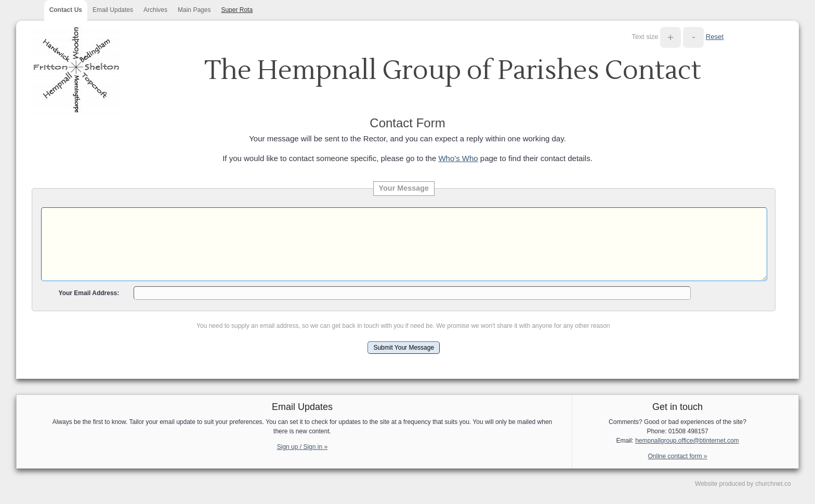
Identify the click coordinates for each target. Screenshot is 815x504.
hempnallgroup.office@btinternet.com (687, 441)
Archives (155, 10)
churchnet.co (773, 484)
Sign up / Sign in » (302, 447)
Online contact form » (677, 456)
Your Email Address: (89, 293)
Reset (715, 37)
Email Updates (113, 10)
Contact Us (66, 10)
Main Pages (194, 10)
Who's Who (458, 158)
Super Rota (237, 10)
